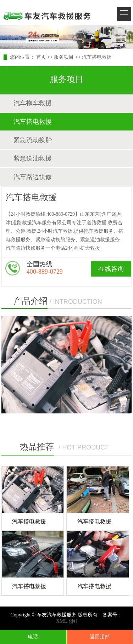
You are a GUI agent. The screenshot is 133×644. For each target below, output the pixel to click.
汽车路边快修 (33, 177)
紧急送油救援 (33, 158)
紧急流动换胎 (33, 140)
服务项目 (64, 57)
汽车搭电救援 (97, 57)
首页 (41, 57)
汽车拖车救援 (33, 103)
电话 (33, 637)
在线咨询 (111, 269)
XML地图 (66, 621)
